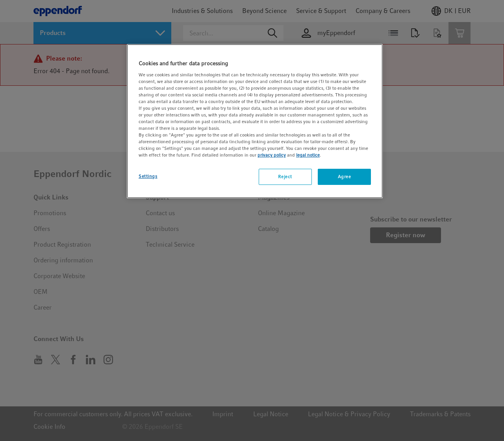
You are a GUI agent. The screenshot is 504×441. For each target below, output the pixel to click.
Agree (345, 177)
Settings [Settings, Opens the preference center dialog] (148, 176)
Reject (285, 177)
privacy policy (272, 155)
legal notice (308, 155)
